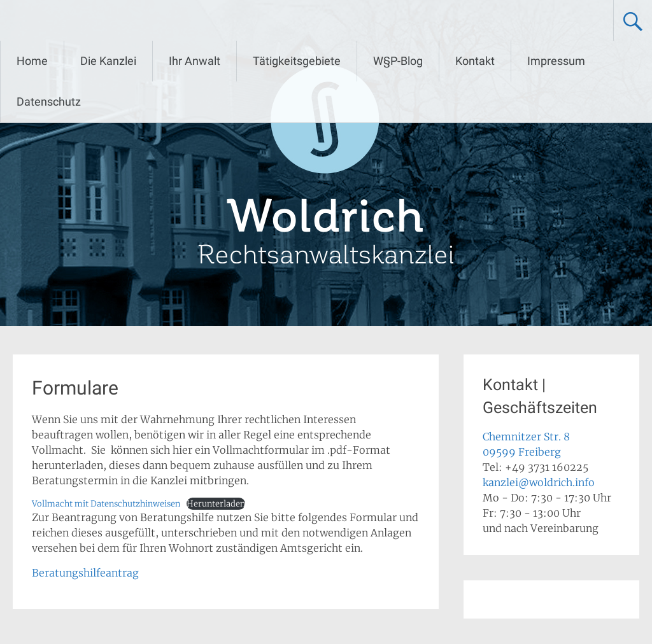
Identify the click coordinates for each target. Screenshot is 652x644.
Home (32, 61)
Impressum (556, 61)
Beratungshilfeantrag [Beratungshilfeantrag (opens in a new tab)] (85, 573)
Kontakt (475, 61)
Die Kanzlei (108, 61)
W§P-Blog (398, 61)
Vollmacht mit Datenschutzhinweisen (106, 503)
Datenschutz (49, 101)
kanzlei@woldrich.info (539, 482)
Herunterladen (216, 503)
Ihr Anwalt (195, 61)
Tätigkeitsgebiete (297, 61)
